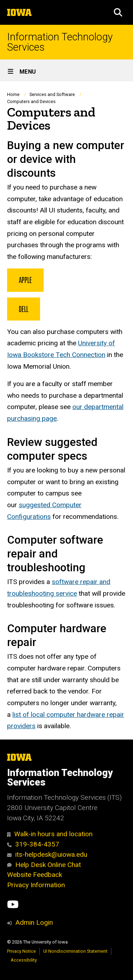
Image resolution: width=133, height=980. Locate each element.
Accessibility (24, 960)
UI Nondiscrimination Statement (75, 951)
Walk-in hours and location (50, 834)
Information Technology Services (60, 42)
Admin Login (34, 922)
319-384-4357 (33, 844)
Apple (25, 280)
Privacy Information (36, 885)
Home (13, 94)
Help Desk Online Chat (44, 865)
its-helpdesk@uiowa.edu (47, 854)
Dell (24, 308)
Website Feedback (35, 875)
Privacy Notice (21, 951)
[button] (118, 12)
